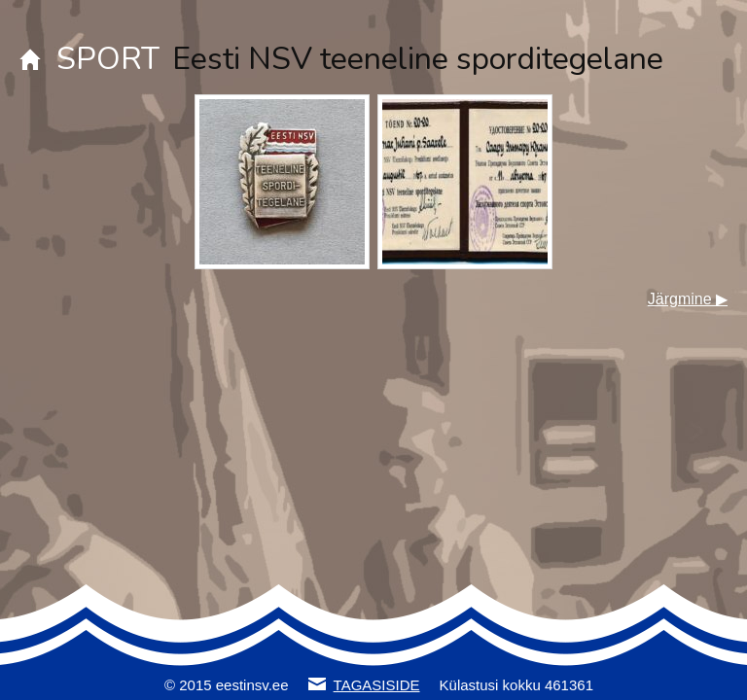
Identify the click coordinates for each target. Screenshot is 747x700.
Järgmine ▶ (688, 299)
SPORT (108, 59)
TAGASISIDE (377, 685)
